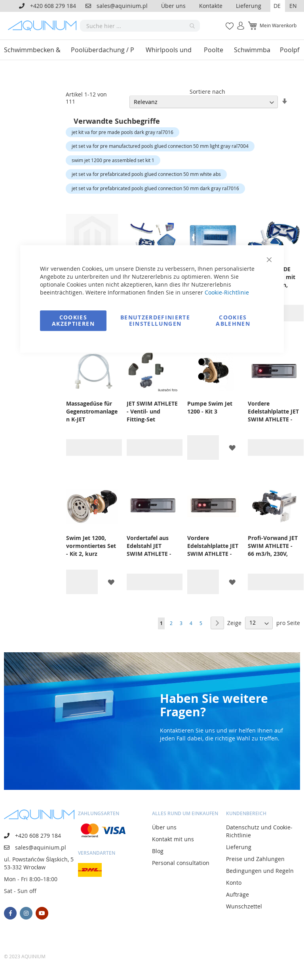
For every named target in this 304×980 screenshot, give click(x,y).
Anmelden (238, 22)
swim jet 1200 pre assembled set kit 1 (113, 160)
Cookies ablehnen (233, 320)
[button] (278, 6)
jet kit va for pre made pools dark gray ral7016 (123, 132)
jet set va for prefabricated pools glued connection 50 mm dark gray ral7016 (155, 188)
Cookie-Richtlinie (227, 292)
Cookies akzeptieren (73, 320)
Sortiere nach (207, 92)
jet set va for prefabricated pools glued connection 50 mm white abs (146, 174)
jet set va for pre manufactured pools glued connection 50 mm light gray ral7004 (160, 146)
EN (293, 6)
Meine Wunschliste (227, 22)
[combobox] (140, 26)
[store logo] (44, 26)
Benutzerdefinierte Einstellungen (155, 320)
